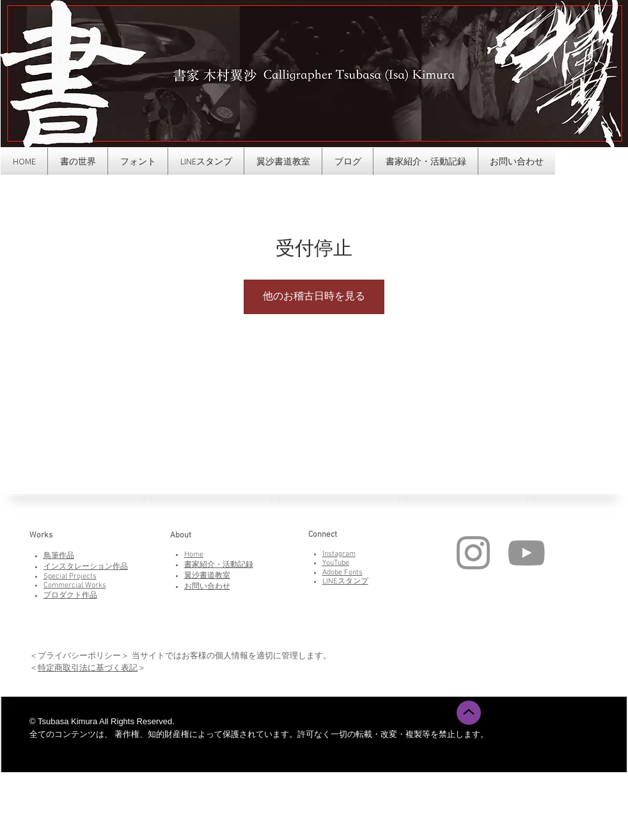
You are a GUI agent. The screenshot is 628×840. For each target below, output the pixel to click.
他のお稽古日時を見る (314, 297)
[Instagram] (473, 553)
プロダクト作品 (70, 596)
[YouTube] (526, 553)
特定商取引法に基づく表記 (88, 668)
